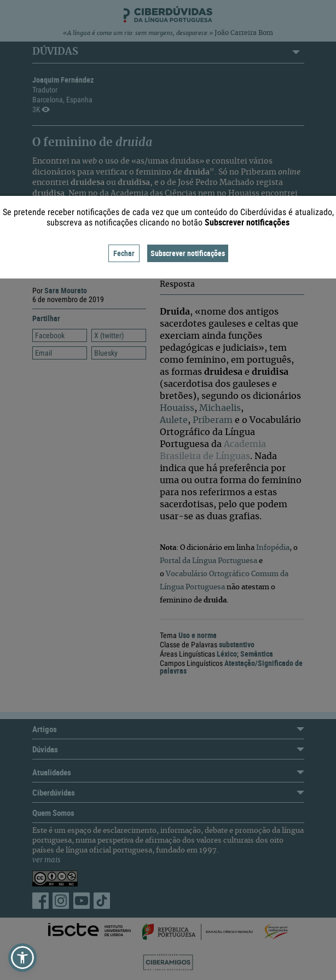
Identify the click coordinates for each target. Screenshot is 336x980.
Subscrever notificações (188, 253)
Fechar (124, 253)
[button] (22, 958)
